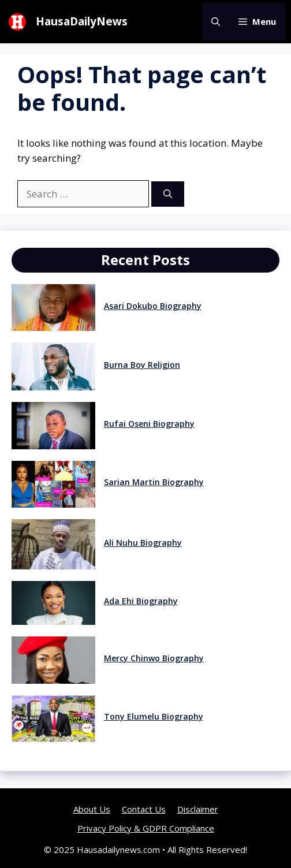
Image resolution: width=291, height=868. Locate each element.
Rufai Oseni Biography (149, 424)
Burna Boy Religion (142, 365)
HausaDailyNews (82, 21)
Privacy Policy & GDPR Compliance (146, 828)
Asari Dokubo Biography (153, 306)
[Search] (168, 194)
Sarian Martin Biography (154, 482)
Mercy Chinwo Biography (154, 658)
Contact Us (144, 809)
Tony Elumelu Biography (154, 716)
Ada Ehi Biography (141, 601)
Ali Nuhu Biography (143, 543)
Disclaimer (198, 809)
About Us (92, 809)
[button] (216, 22)
